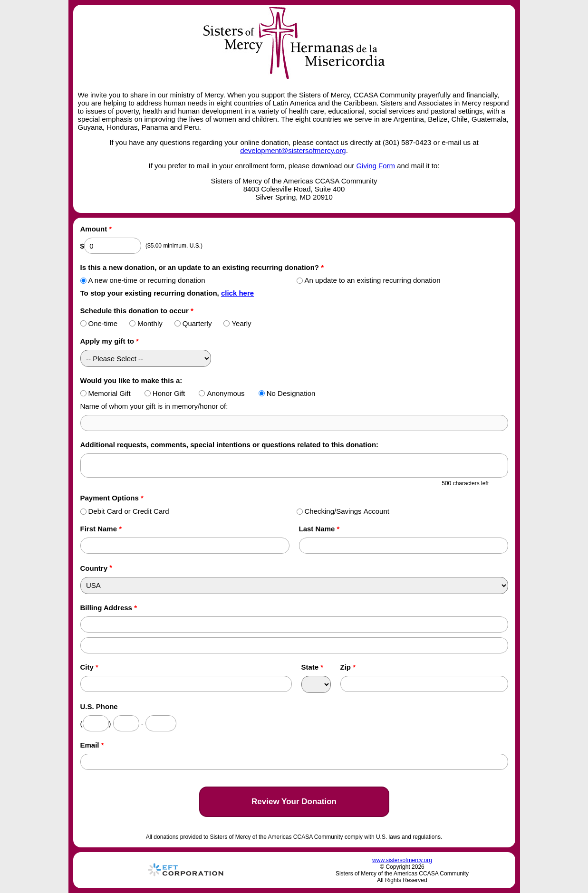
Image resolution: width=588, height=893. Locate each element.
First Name (101, 529)
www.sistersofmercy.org (402, 860)
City (89, 667)
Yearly (237, 323)
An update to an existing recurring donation (369, 280)
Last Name (319, 529)
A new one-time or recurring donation (143, 280)
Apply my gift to (110, 341)
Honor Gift (165, 393)
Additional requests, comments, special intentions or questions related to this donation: (230, 445)
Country (94, 568)
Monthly (146, 323)
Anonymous (222, 393)
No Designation (287, 393)
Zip (348, 667)
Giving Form (376, 166)
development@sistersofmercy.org (293, 150)
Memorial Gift (106, 393)
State (313, 667)
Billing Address (109, 608)
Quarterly (193, 323)
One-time (99, 323)
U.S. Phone (99, 706)
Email (92, 745)
